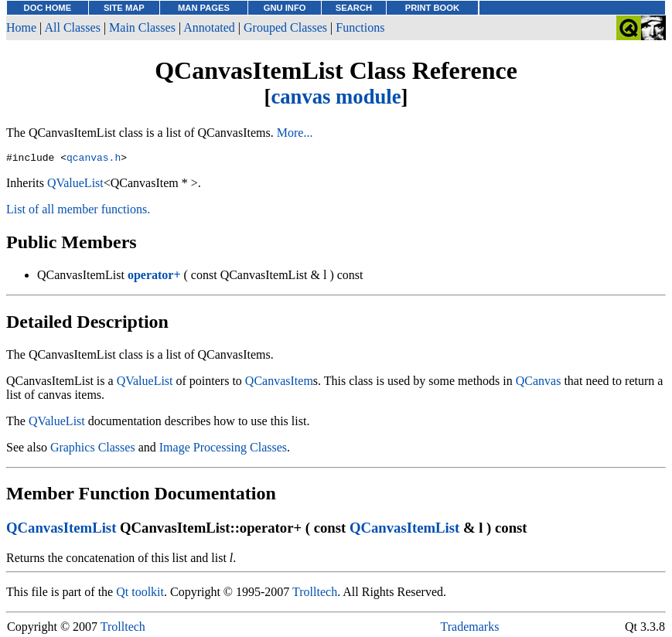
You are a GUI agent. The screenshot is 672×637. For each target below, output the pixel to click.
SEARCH (354, 8)
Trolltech (315, 594)
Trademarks (470, 629)
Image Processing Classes (223, 450)
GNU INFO (285, 8)
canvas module (336, 97)
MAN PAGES (204, 8)
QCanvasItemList (61, 530)
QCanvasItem (279, 383)
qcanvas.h (94, 159)
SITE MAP (124, 8)
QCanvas (539, 383)
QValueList (75, 185)
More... (295, 133)
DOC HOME (48, 8)
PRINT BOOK (432, 8)
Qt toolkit (140, 594)
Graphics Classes (93, 450)
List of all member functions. (78, 211)
